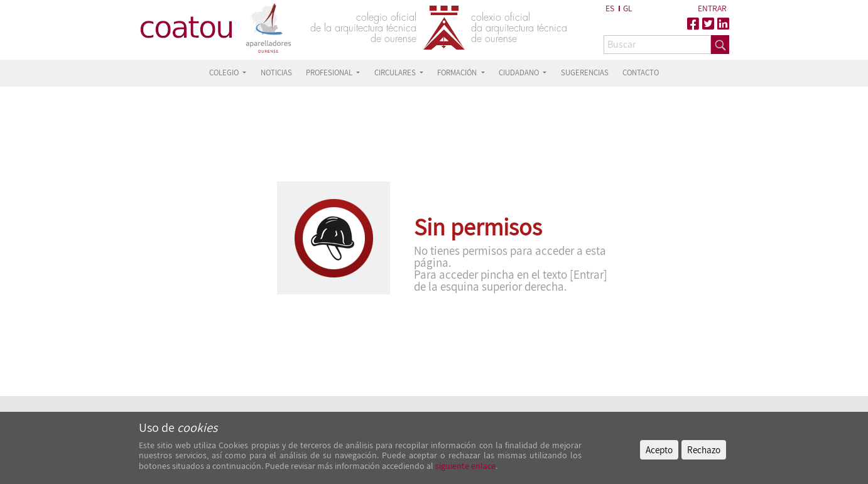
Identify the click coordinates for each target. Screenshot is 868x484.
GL (628, 8)
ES (610, 8)
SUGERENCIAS (585, 73)
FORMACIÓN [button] (458, 73)
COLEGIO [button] (225, 73)
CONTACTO (641, 73)
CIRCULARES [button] (396, 73)
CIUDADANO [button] (520, 73)
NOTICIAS (276, 73)
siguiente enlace (464, 466)
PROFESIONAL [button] (330, 73)
